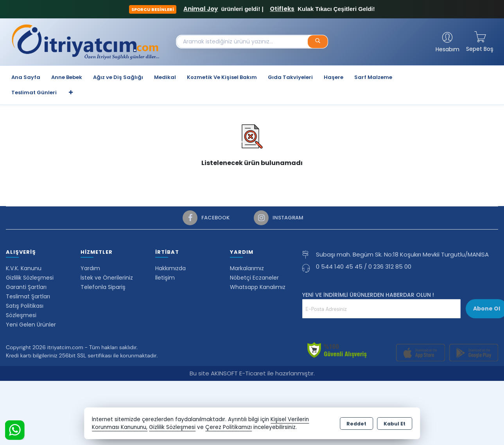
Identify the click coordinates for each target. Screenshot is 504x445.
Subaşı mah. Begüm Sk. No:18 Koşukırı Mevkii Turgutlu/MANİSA (402, 254)
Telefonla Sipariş (103, 287)
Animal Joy (201, 9)
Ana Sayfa (26, 77)
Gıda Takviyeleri (290, 77)
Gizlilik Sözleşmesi (30, 278)
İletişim (165, 278)
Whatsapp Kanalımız (258, 287)
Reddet (356, 424)
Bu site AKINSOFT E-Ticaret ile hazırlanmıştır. (252, 373)
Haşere (334, 77)
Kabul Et (395, 424)
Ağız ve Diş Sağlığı (118, 77)
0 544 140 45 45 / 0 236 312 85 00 (364, 266)
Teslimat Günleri (34, 92)
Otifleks (282, 9)
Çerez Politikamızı (229, 427)
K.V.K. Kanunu (24, 268)
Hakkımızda (170, 268)
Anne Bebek (67, 77)
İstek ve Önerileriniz (107, 278)
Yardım (90, 268)
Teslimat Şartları (28, 296)
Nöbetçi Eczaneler (254, 278)
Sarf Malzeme (373, 77)
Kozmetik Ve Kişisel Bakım (222, 77)
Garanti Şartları (26, 287)
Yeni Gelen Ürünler (31, 325)
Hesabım (448, 49)
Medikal (165, 77)
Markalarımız (247, 268)
